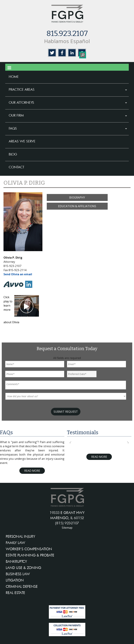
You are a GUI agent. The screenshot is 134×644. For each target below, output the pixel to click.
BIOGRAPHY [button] (77, 197)
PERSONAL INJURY (21, 536)
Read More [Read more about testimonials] (99, 457)
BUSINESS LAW (18, 574)
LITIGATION (15, 580)
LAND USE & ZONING (23, 568)
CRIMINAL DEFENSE (22, 586)
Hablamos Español (67, 41)
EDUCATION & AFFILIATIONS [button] (77, 206)
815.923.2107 (67, 34)
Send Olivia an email (18, 274)
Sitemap (67, 528)
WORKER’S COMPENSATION (29, 549)
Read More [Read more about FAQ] (32, 471)
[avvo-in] (14, 289)
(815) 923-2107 (67, 523)
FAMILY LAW (15, 543)
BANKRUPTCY (16, 561)
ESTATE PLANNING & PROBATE (30, 555)
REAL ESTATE (15, 593)
